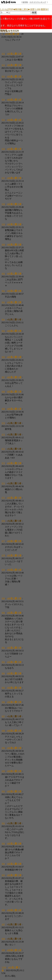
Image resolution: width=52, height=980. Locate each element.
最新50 (44, 9)
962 (3, 291)
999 (3, 950)
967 (3, 377)
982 (3, 648)
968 (3, 392)
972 (3, 449)
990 (3, 771)
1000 (4, 967)
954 (3, 100)
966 (3, 357)
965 (3, 331)
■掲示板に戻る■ (21, 9)
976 (3, 521)
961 (3, 274)
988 (3, 731)
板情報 (25, 2)
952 (3, 65)
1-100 (38, 9)
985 (3, 688)
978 (3, 555)
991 (3, 791)
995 (3, 875)
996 (3, 910)
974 (3, 483)
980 (3, 598)
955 (3, 120)
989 (3, 748)
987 (3, 716)
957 (3, 178)
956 (3, 149)
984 (3, 673)
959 (3, 224)
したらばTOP (6, 9)
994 (3, 864)
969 (3, 409)
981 (3, 613)
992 (3, 823)
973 (3, 463)
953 (3, 76)
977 (3, 541)
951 (3, 54)
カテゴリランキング (38, 2)
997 (3, 924)
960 (3, 245)
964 (3, 320)
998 (3, 939)
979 (3, 570)
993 (3, 844)
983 (3, 662)
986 (3, 702)
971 (3, 435)
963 (3, 302)
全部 (32, 9)
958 (3, 204)
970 (3, 423)
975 (3, 498)
